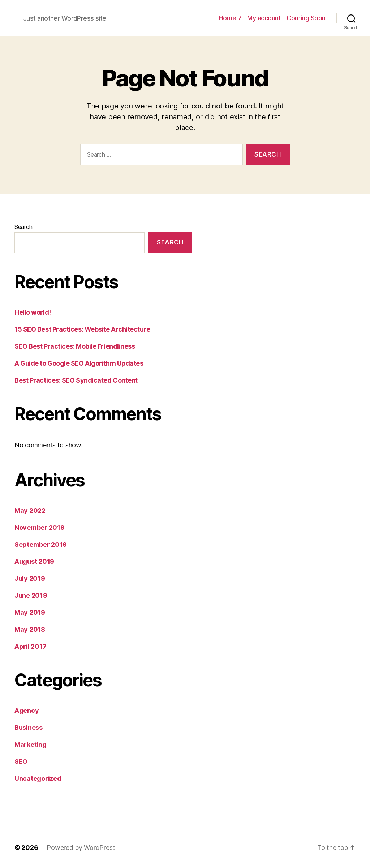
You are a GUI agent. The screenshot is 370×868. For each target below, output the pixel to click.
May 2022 (30, 510)
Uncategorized (38, 778)
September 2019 (41, 544)
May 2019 (30, 612)
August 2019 (34, 561)
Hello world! (33, 312)
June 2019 (31, 595)
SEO (21, 761)
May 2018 (30, 629)
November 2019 (40, 527)
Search (23, 227)
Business (29, 727)
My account (264, 18)
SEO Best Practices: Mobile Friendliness (75, 346)
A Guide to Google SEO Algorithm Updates (79, 363)
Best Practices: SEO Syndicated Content (76, 380)
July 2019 (30, 578)
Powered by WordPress (81, 848)
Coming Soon (306, 18)
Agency (27, 710)
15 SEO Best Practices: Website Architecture (82, 329)
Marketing (31, 744)
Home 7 (230, 18)
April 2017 (30, 646)
